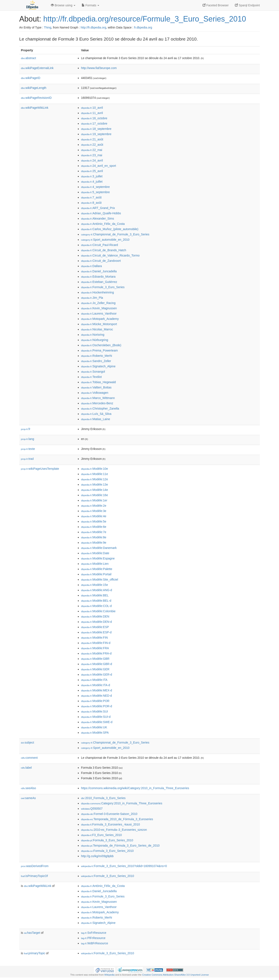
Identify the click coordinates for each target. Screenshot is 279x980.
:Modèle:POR (95, 701)
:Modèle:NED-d (96, 696)
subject (27, 742)
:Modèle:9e (94, 543)
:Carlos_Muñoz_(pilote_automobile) (110, 229)
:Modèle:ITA (94, 680)
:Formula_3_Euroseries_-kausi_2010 (110, 824)
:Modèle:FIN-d (96, 643)
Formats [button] (90, 5)
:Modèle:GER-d (97, 675)
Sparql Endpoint (247, 5)
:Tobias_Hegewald (98, 382)
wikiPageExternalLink (37, 68)
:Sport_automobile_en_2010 (105, 240)
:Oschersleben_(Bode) (101, 345)
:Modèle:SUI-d (96, 717)
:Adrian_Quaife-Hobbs (101, 213)
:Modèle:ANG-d (97, 590)
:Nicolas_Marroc (97, 329)
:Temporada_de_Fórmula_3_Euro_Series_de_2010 (120, 846)
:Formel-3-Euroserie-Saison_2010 (109, 814)
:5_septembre (95, 192)
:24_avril (92, 160)
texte (28, 449)
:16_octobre (94, 118)
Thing (48, 27)
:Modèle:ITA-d (95, 685)
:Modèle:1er (94, 500)
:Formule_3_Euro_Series (103, 287)
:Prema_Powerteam (99, 350)
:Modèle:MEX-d (97, 690)
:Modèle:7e (94, 532)
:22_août (92, 145)
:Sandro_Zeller (96, 361)
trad (27, 459)
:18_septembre (96, 129)
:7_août (91, 197)
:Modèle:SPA (95, 733)
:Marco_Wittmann (98, 398)
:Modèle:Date (95, 553)
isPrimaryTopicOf (34, 876)
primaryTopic (35, 953)
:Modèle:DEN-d (96, 622)
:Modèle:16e (94, 495)
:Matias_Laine (96, 419)
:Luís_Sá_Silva (96, 414)
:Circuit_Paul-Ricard (100, 245)
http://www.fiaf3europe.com (99, 68)
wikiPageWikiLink (35, 108)
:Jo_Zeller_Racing (98, 303)
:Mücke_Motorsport (99, 324)
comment (29, 758)
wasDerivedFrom (35, 866)
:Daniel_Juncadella (99, 271)
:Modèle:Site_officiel (100, 580)
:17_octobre (94, 124)
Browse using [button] (63, 5)
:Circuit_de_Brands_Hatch (104, 250)
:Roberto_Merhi (97, 356)
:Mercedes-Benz (97, 403)
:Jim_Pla (92, 298)
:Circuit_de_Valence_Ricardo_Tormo (110, 255)
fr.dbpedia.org (143, 27)
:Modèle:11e (94, 474)
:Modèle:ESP (95, 627)
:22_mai (92, 150)
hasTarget (32, 933)
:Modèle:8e (94, 537)
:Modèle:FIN (94, 638)
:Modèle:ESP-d (96, 632)
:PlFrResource (93, 938)
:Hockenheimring (97, 292)
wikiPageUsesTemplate (40, 469)
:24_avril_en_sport (99, 166)
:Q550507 (92, 809)
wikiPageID (31, 78)
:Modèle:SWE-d (97, 722)
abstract (28, 58)
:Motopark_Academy (100, 319)
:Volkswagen (95, 393)
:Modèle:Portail (96, 574)
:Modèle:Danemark (99, 548)
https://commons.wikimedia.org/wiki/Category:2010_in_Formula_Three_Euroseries (135, 788)
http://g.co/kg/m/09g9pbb (97, 856)
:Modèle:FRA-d (96, 653)
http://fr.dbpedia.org (93, 27)
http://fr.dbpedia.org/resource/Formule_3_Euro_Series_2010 (145, 19)
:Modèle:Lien (95, 564)
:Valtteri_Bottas (96, 387)
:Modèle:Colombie (98, 611)
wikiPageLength (34, 88)
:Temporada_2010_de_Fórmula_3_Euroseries (117, 819)
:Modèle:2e (94, 506)
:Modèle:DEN (95, 616)
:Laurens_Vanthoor (99, 314)
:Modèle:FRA (95, 648)
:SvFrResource (94, 933)
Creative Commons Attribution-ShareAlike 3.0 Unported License (175, 975)
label (26, 768)
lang (28, 439)
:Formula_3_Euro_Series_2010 (107, 851)
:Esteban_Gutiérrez (99, 282)
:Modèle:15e (94, 585)
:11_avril (92, 113)
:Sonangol (93, 372)
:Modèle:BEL (95, 595)
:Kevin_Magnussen (99, 308)
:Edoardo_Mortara (98, 277)
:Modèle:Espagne (98, 558)
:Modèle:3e (94, 511)
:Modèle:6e (94, 527)
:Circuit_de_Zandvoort (101, 261)
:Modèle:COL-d (96, 606)
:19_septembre (96, 134)
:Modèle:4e (94, 516)
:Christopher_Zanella (100, 409)
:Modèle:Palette (97, 569)
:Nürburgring (95, 340)
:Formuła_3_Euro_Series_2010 (107, 840)
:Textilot (91, 377)
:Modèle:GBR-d (97, 664)
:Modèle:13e (94, 485)
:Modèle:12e (94, 479)
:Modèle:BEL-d (96, 601)
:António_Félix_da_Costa (103, 224)
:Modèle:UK (94, 727)
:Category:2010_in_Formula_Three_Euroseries (122, 803)
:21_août (92, 139)
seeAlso (28, 788)
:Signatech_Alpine (98, 366)
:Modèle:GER (95, 669)
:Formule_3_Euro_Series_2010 (108, 876)
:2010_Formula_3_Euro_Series (103, 798)
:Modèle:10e (94, 469)
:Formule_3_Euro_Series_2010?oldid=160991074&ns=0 (124, 866)
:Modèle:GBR (95, 659)
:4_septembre (95, 187)
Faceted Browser (216, 5)
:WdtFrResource (95, 943)
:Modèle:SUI (94, 711)
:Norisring (93, 335)
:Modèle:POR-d (97, 706)
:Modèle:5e (94, 521)
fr (26, 429)
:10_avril (92, 108)
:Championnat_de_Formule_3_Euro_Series (115, 234)
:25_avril (92, 171)
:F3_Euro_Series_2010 (101, 835)
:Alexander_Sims (98, 219)
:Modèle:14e (94, 490)
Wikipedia (109, 975)
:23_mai (92, 155)
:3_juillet (92, 176)
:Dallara (91, 266)
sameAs (28, 798)
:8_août (91, 203)
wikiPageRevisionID (36, 98)
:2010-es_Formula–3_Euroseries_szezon (114, 830)
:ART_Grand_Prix (98, 208)
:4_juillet (92, 182)
